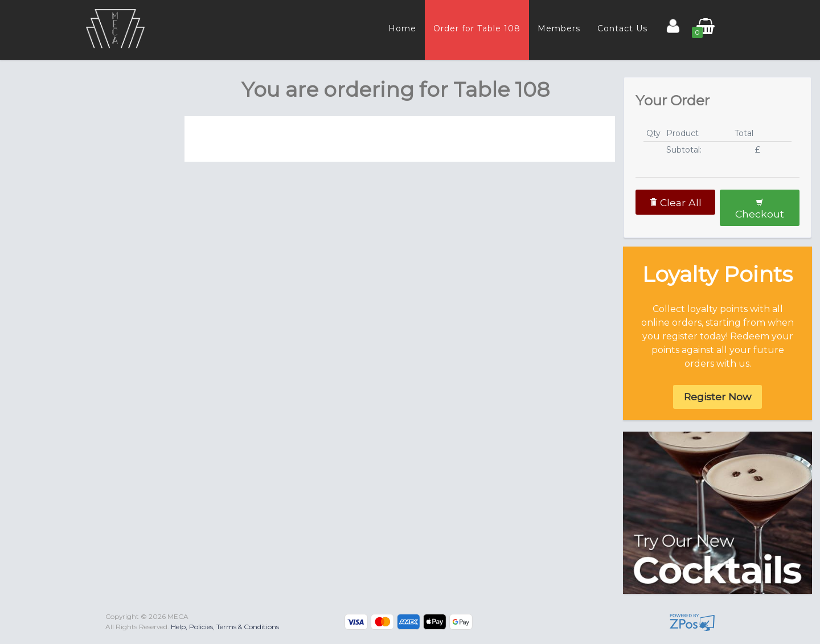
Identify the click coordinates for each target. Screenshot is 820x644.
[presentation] (94, 89)
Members (559, 28)
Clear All (675, 202)
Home (402, 28)
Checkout (760, 209)
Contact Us (622, 28)
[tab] (92, 89)
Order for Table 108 (477, 28)
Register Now (717, 397)
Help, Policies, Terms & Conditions (225, 627)
